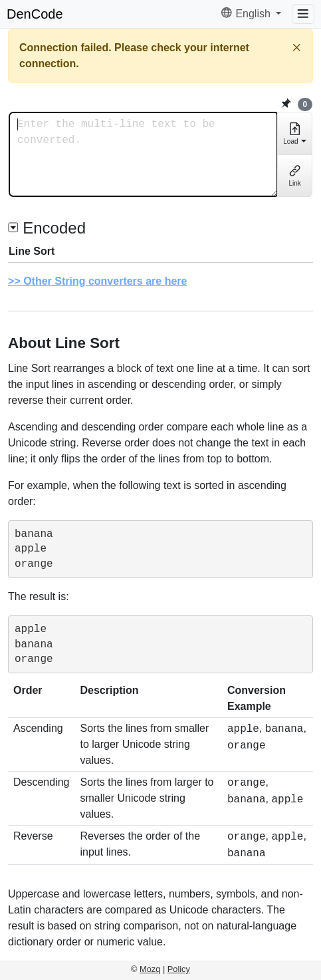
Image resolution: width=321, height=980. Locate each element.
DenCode (35, 14)
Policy (179, 969)
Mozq (150, 969)
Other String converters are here (105, 281)
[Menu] (303, 14)
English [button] (247, 14)
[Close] (297, 48)
